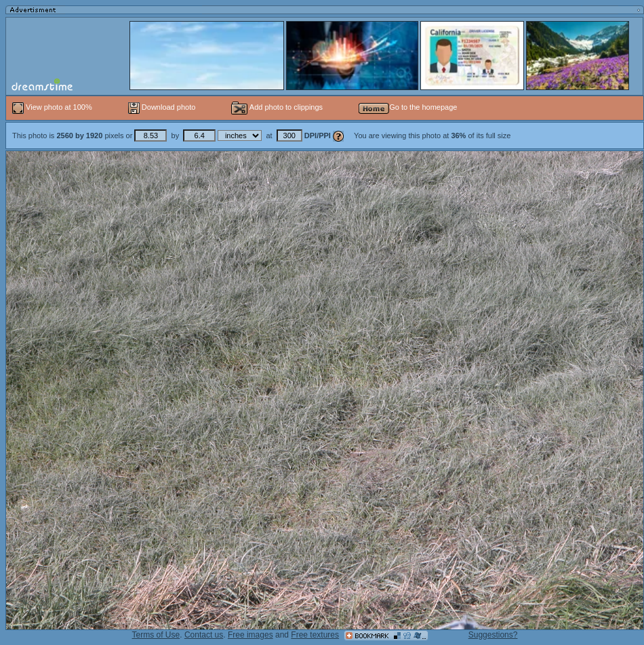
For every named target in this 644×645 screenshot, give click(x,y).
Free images (250, 635)
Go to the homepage (408, 107)
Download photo (162, 107)
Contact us (204, 635)
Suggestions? (493, 635)
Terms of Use (156, 635)
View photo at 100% (53, 107)
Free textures (315, 635)
